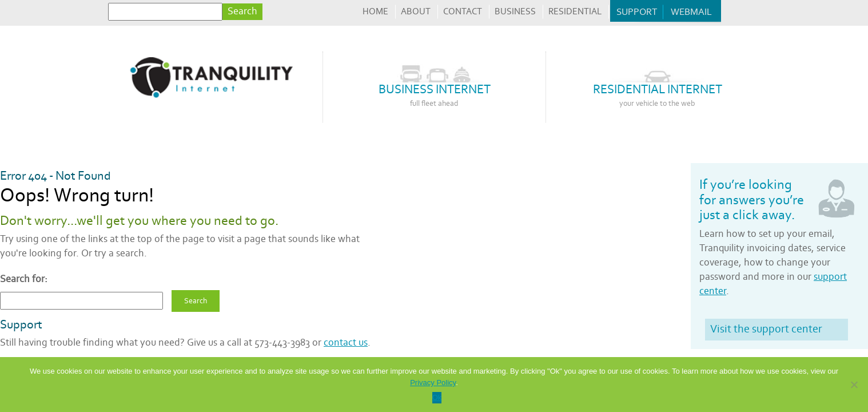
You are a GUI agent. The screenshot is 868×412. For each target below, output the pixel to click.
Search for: (24, 279)
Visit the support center (766, 329)
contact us (346, 343)
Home (375, 11)
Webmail (691, 12)
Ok (437, 397)
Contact (463, 11)
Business (515, 11)
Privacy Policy (433, 383)
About (416, 11)
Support (637, 12)
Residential (575, 11)
